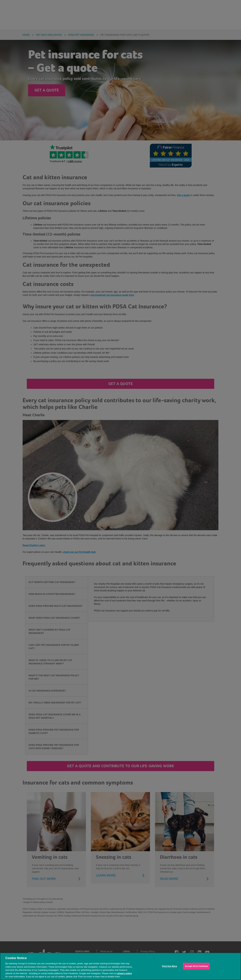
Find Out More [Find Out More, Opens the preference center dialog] (170, 966)
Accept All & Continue (196, 966)
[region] (120, 966)
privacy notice (124, 973)
